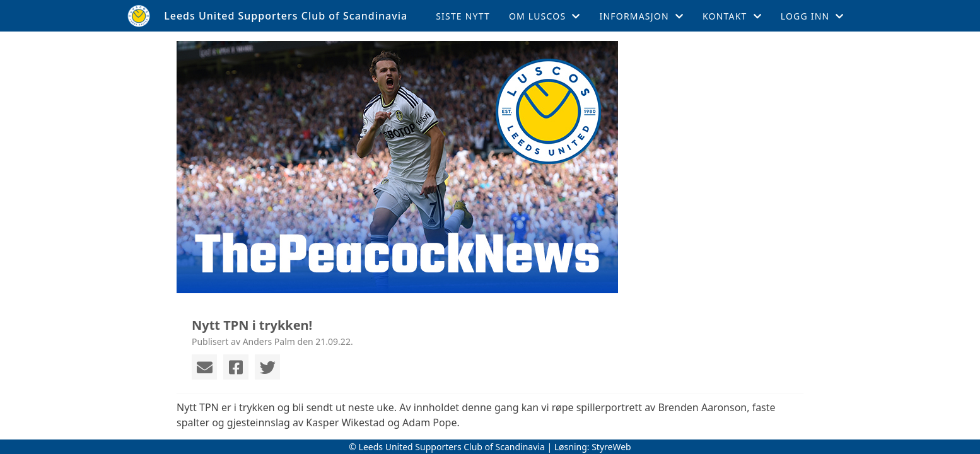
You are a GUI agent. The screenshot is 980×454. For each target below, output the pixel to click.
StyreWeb (611, 447)
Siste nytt (463, 16)
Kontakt (732, 16)
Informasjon (642, 16)
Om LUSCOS (545, 16)
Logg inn (813, 16)
